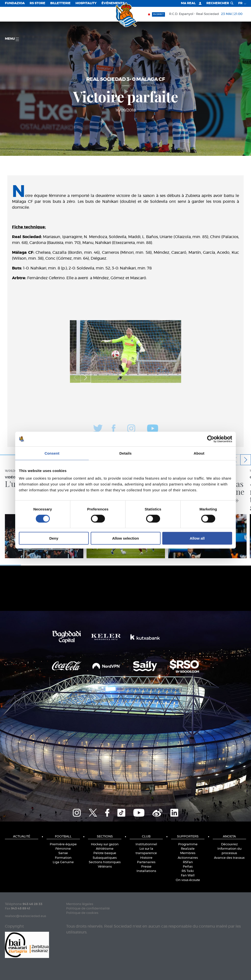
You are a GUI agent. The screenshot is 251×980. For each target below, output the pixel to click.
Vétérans (105, 867)
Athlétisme (105, 849)
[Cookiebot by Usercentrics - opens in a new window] (211, 439)
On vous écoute (188, 880)
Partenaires (146, 862)
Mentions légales (80, 904)
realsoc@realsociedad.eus (25, 916)
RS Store (38, 3)
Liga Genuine (63, 862)
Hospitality (86, 3)
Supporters (188, 837)
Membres (188, 853)
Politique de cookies (82, 913)
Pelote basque (105, 853)
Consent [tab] (52, 453)
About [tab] (199, 453)
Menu (12, 39)
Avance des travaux (229, 858)
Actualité (22, 837)
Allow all (197, 538)
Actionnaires (188, 858)
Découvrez (229, 844)
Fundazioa (15, 3)
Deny (54, 538)
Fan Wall (188, 876)
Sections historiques (105, 862)
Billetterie (60, 3)
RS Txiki (188, 871)
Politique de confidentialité (88, 909)
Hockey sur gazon (105, 844)
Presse (146, 867)
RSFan (188, 862)
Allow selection (125, 538)
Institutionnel (146, 844)
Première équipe (63, 844)
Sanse (63, 853)
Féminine (63, 849)
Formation (63, 858)
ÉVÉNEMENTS (113, 3)
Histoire (146, 858)
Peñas (188, 867)
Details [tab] (125, 453)
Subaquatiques (105, 858)
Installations (146, 871)
